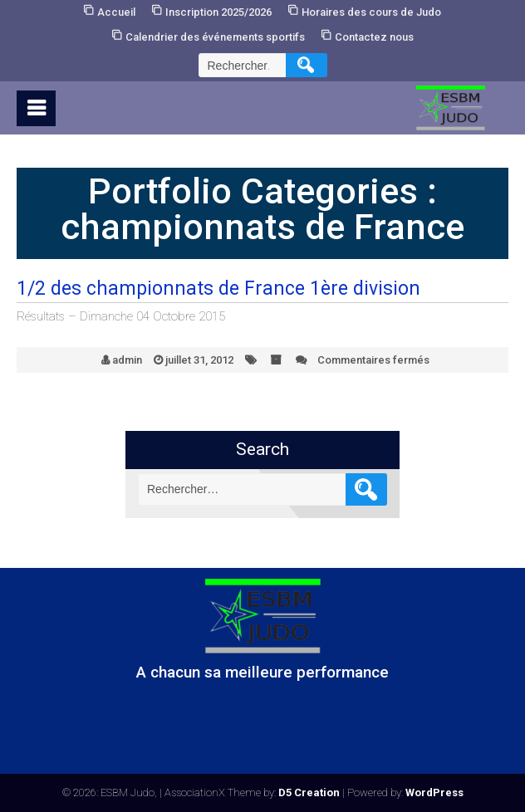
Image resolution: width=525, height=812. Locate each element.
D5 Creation (309, 792)
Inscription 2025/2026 (218, 12)
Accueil (116, 12)
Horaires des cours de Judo (371, 12)
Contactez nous (374, 37)
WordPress (434, 792)
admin (127, 360)
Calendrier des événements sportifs (215, 37)
